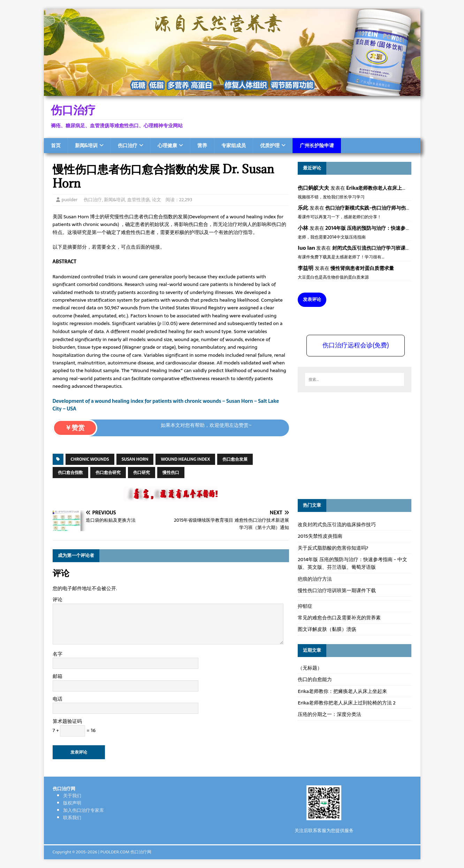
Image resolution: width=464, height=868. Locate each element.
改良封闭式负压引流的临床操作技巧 (337, 524)
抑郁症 (305, 606)
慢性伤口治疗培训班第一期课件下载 (337, 590)
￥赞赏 (75, 428)
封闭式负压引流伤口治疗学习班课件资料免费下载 (386, 248)
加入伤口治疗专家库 (83, 810)
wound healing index (185, 459)
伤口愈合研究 (108, 473)
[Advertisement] (350, 445)
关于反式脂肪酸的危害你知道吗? (333, 548)
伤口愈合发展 (235, 459)
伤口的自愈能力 (315, 679)
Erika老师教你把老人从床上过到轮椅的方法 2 (347, 703)
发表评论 (312, 299)
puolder (70, 200)
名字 (58, 654)
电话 (58, 699)
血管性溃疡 (139, 200)
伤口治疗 (128, 145)
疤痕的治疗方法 (315, 579)
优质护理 (270, 145)
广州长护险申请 (317, 145)
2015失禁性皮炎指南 (320, 536)
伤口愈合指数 (70, 473)
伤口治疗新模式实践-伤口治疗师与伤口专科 (373, 208)
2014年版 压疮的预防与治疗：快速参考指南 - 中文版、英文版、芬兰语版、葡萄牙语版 (352, 563)
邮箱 (58, 676)
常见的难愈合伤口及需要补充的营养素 (339, 618)
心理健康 (167, 145)
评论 (58, 599)
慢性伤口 (171, 473)
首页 (56, 145)
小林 (303, 228)
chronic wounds (90, 459)
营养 (202, 145)
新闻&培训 (86, 145)
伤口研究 (142, 473)
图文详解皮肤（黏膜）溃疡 (327, 629)
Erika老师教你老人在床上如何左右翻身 (389, 188)
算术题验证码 (67, 721)
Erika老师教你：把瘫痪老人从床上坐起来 (342, 691)
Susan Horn (135, 459)
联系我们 (72, 818)
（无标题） (310, 668)
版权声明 (72, 803)
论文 (157, 200)
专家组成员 (234, 145)
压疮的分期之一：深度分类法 (329, 714)
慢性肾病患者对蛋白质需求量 (362, 268)
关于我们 (72, 796)
